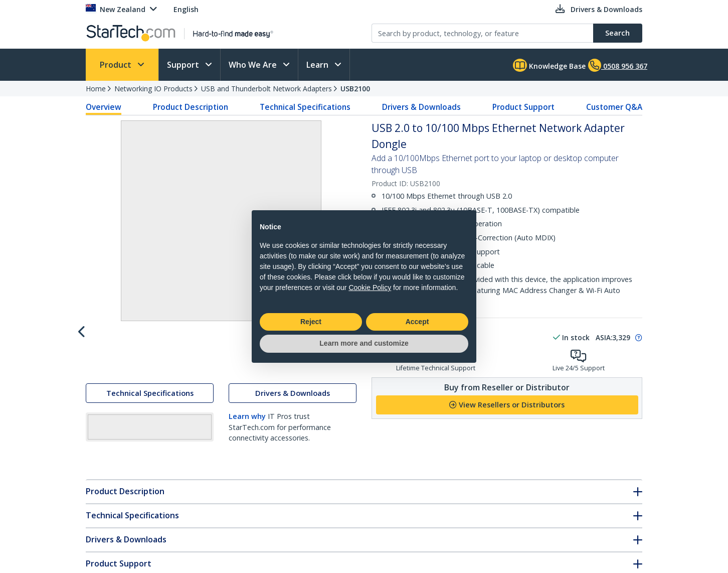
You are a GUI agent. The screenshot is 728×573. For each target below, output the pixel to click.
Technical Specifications (305, 107)
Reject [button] (311, 322)
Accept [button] (417, 322)
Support (184, 65)
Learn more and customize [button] (364, 343)
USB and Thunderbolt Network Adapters (266, 89)
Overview (104, 107)
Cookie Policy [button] (370, 288)
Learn (318, 65)
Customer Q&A (614, 107)
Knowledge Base (549, 65)
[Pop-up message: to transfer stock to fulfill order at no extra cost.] (637, 338)
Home (96, 89)
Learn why (247, 438)
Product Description (191, 107)
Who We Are (254, 65)
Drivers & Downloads (421, 107)
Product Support (523, 107)
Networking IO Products (153, 89)
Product (117, 65)
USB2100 (355, 89)
